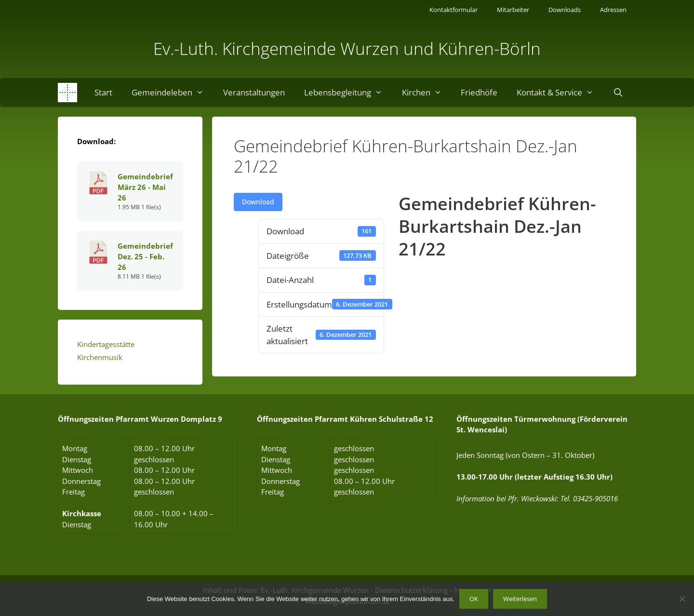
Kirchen (427, 93)
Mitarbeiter (513, 10)
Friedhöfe (479, 92)
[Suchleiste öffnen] (618, 93)
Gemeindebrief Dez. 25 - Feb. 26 (145, 256)
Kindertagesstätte (106, 344)
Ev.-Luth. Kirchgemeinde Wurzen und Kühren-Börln (347, 48)
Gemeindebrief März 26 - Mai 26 (145, 187)
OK (474, 599)
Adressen (613, 10)
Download (258, 202)
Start (103, 92)
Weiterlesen (520, 599)
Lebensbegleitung (348, 93)
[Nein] (682, 599)
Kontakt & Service (560, 93)
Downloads (565, 10)
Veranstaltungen (254, 92)
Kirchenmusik (100, 357)
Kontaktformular (454, 10)
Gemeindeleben (173, 93)
